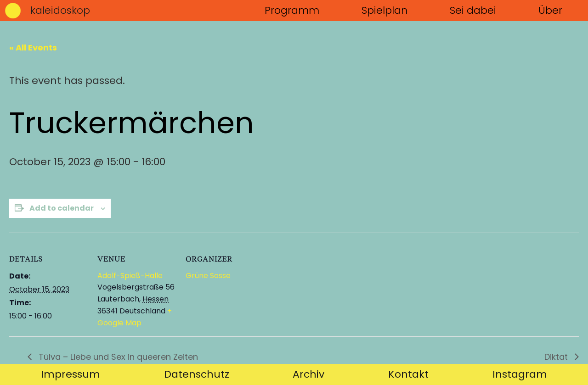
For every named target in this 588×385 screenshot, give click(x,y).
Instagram (520, 374)
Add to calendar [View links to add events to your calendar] (62, 208)
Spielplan (384, 10)
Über (550, 10)
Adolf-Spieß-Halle (130, 276)
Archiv (308, 374)
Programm (292, 10)
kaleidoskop (60, 10)
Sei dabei (473, 10)
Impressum (71, 374)
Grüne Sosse (208, 276)
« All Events (33, 47)
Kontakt (408, 374)
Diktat (557, 357)
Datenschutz (197, 374)
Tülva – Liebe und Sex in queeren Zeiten (117, 357)
